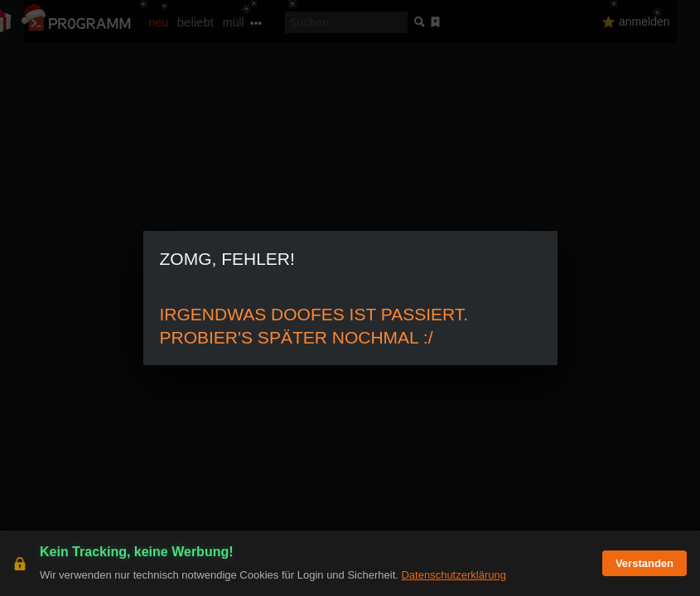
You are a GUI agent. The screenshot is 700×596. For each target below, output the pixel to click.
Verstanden (644, 563)
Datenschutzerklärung (453, 575)
